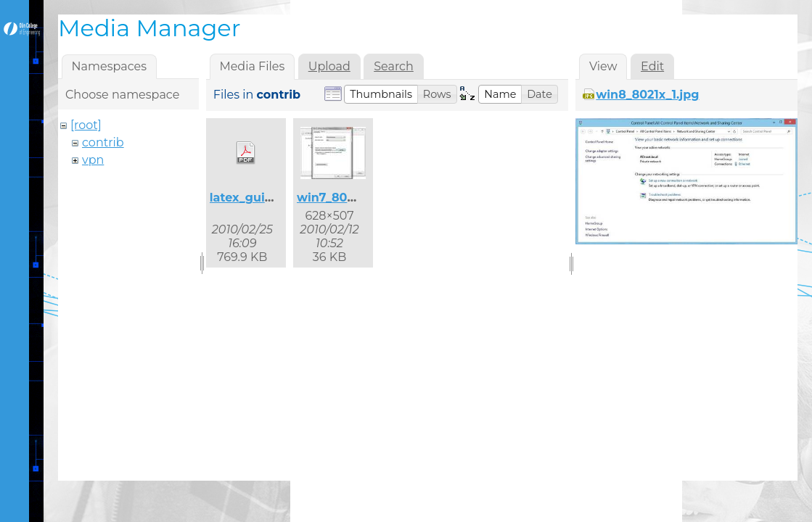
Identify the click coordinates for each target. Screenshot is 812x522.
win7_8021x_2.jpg (349, 198)
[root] (86, 125)
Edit (652, 66)
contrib (103, 142)
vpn (93, 160)
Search (394, 66)
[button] (381, 94)
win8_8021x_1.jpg (647, 95)
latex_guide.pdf (257, 198)
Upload (329, 66)
